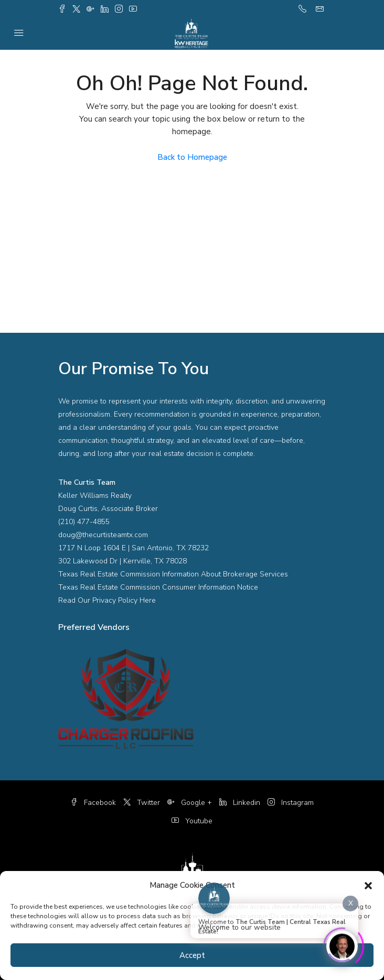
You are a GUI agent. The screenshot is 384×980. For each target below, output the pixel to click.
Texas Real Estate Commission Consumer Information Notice (158, 587)
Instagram (291, 803)
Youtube (192, 821)
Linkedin (240, 803)
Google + (190, 803)
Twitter (142, 803)
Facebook (93, 803)
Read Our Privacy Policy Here (107, 600)
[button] (368, 885)
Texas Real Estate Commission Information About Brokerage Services (173, 574)
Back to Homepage (192, 157)
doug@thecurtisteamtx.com (103, 535)
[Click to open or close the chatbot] (342, 944)
